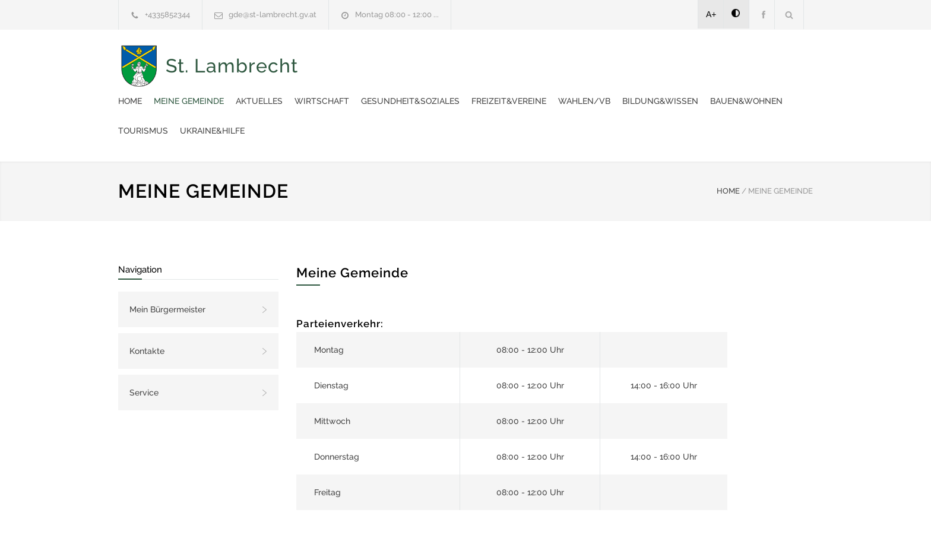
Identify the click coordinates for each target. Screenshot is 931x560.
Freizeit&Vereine (729, 59)
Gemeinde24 (366, 535)
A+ (711, 14)
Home (350, 59)
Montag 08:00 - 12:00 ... (397, 15)
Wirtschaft (541, 59)
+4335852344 (167, 15)
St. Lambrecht (232, 75)
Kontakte (147, 309)
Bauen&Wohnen (526, 89)
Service (144, 351)
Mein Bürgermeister (167, 268)
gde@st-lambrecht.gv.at (273, 15)
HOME (728, 149)
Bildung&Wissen (440, 89)
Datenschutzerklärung (620, 535)
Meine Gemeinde (408, 59)
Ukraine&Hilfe (668, 89)
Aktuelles (479, 59)
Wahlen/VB (364, 89)
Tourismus (599, 89)
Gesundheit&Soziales (630, 59)
